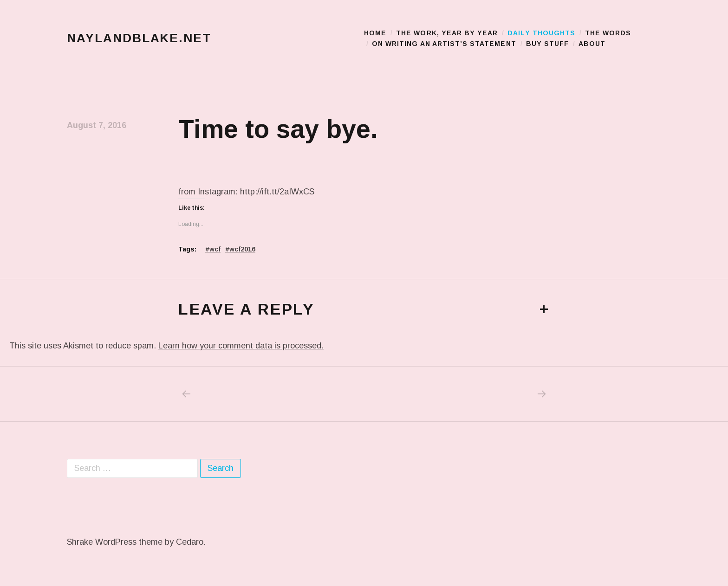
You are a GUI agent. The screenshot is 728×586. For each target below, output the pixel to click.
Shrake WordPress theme (115, 542)
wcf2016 (242, 249)
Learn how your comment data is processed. (241, 346)
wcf (215, 249)
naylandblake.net (139, 38)
